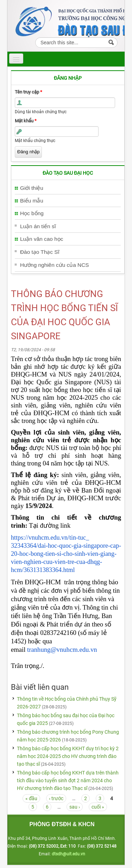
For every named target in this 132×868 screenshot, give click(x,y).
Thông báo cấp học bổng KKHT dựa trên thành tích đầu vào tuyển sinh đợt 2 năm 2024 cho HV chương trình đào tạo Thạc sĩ (68, 780)
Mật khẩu (26, 121)
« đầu (31, 798)
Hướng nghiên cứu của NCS (55, 265)
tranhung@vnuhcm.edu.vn (62, 650)
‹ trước (56, 798)
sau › (75, 807)
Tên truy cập (29, 92)
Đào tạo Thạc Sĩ (40, 252)
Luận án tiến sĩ (38, 226)
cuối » (98, 807)
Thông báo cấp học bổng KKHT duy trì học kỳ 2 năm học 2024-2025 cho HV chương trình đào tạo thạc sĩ (68, 756)
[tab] (68, 188)
